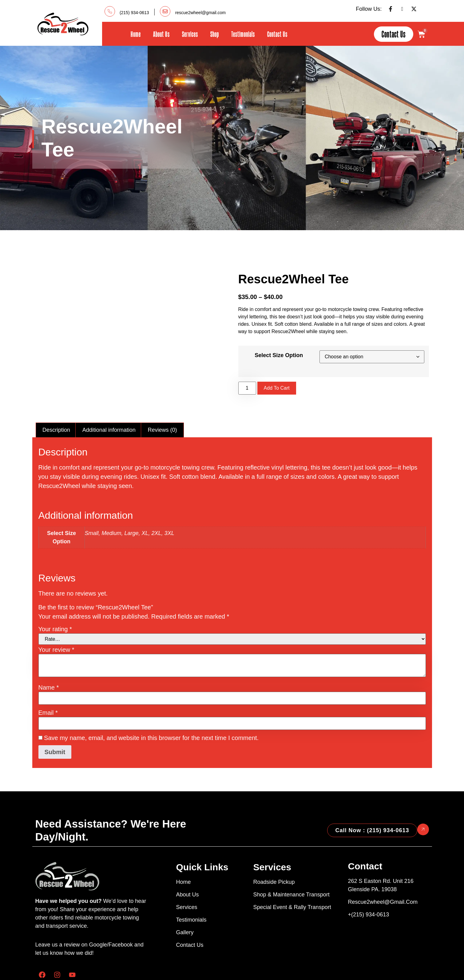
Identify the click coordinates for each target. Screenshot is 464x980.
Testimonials (243, 34)
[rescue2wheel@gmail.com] (165, 11)
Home (136, 34)
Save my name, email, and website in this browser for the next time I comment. (151, 706)
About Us (161, 34)
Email (48, 681)
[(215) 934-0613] (110, 11)
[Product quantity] (247, 372)
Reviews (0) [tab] (163, 399)
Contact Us (277, 34)
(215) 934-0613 (134, 13)
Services (190, 34)
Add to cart (277, 372)
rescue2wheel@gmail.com (200, 13)
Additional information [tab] (109, 399)
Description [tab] (56, 399)
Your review (56, 618)
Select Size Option (279, 340)
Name (49, 656)
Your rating (55, 598)
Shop (215, 34)
